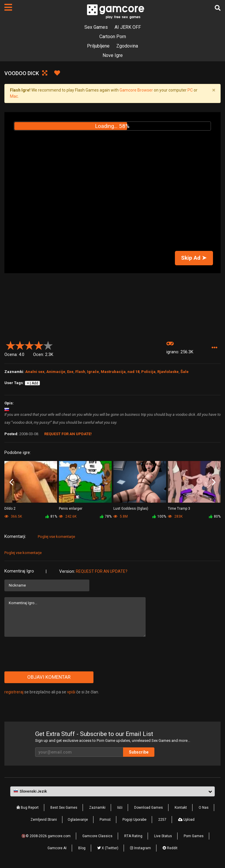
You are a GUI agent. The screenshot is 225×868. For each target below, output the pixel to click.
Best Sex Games (64, 808)
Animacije (56, 372)
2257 (162, 820)
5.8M (121, 516)
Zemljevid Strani (44, 820)
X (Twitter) (108, 848)
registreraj (14, 692)
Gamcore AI (57, 848)
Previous (11, 482)
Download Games (149, 808)
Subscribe (139, 752)
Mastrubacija (113, 372)
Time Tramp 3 (179, 509)
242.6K (68, 516)
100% (159, 516)
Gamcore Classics (97, 836)
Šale (185, 372)
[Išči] (218, 8)
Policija (148, 372)
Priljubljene (98, 46)
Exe (70, 372)
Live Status (163, 836)
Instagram (140, 848)
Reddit (170, 848)
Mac (14, 96)
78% (106, 516)
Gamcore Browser (136, 90)
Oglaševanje (78, 820)
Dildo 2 (10, 509)
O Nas (204, 808)
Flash (80, 372)
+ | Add (33, 383)
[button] (214, 348)
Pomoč (105, 820)
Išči (120, 808)
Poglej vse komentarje (56, 537)
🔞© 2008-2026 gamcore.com (46, 836)
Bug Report (28, 808)
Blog (82, 848)
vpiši (72, 692)
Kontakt (181, 808)
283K (175, 516)
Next (214, 482)
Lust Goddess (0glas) (131, 509)
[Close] (214, 90)
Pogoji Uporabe (134, 820)
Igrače (93, 372)
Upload (186, 820)
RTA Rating (133, 836)
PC (190, 90)
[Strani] (8, 7)
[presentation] (49, 654)
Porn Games (194, 836)
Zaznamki (97, 808)
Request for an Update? (102, 571)
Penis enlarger (71, 509)
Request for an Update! (68, 434)
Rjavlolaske (168, 372)
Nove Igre (113, 55)
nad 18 (133, 372)
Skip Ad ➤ (194, 258)
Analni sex (35, 372)
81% (51, 516)
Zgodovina (127, 46)
